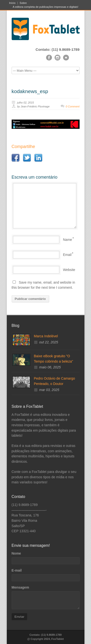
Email (67, 255)
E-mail (17, 570)
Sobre (23, 3)
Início (12, 3)
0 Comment (73, 106)
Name (68, 240)
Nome (16, 553)
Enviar (20, 617)
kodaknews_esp (30, 91)
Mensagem (20, 587)
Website (69, 270)
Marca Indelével (46, 336)
